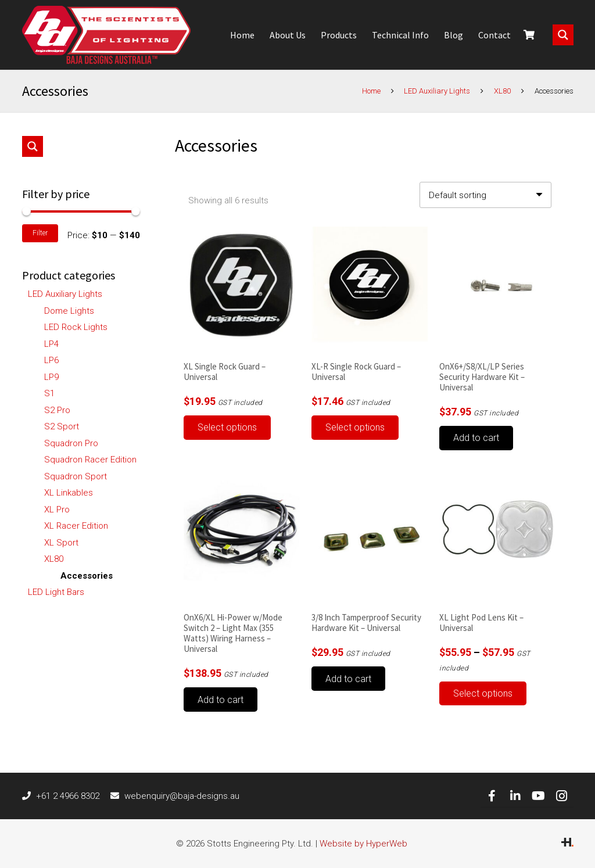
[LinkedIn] (515, 796)
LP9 (51, 377)
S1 (49, 393)
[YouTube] (539, 796)
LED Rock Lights (76, 327)
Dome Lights (69, 311)
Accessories (87, 576)
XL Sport (61, 543)
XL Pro (57, 510)
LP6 (51, 360)
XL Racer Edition (76, 526)
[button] (476, 438)
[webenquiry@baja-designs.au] (117, 796)
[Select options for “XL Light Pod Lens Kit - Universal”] (483, 694)
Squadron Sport (76, 476)
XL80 (502, 91)
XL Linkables (69, 493)
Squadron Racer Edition (90, 460)
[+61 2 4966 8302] (29, 796)
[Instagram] (562, 796)
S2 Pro (57, 410)
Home (371, 91)
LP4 (51, 344)
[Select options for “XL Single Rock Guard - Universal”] (227, 428)
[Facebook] (492, 796)
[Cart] (529, 35)
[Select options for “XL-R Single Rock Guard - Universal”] (355, 428)
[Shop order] (485, 195)
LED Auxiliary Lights (437, 91)
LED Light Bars (56, 592)
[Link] (107, 35)
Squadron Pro (71, 443)
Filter (40, 233)
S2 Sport (62, 426)
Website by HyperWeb (363, 844)
